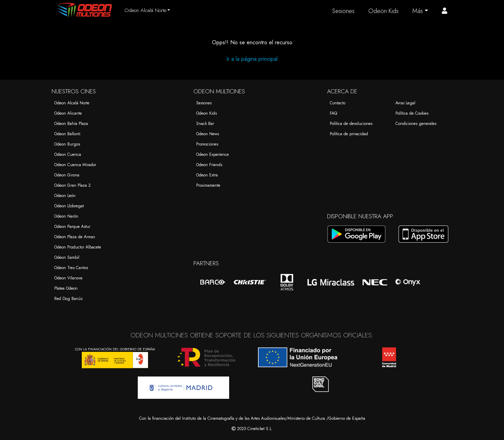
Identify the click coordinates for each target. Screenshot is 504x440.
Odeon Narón (66, 216)
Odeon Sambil (67, 257)
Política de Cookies (412, 113)
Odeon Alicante (68, 113)
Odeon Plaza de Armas (75, 237)
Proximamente (208, 185)
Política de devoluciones (351, 124)
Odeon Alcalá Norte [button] (145, 10)
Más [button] (418, 11)
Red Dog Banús (68, 299)
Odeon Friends (209, 165)
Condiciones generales (416, 124)
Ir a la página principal (252, 59)
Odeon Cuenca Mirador (75, 165)
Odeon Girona (67, 175)
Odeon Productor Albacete (78, 247)
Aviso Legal (405, 103)
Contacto (338, 103)
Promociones (207, 144)
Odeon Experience (212, 154)
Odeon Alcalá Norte (72, 103)
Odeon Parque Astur (72, 227)
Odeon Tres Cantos (71, 268)
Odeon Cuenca (68, 154)
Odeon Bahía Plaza (71, 124)
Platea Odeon (66, 288)
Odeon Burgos (67, 144)
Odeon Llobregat (69, 206)
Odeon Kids (383, 11)
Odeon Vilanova (68, 278)
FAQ (333, 113)
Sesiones (343, 11)
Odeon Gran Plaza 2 (72, 185)
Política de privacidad (349, 134)
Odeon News (208, 134)
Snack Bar (205, 124)
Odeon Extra (207, 175)
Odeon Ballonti (67, 134)
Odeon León (65, 196)
